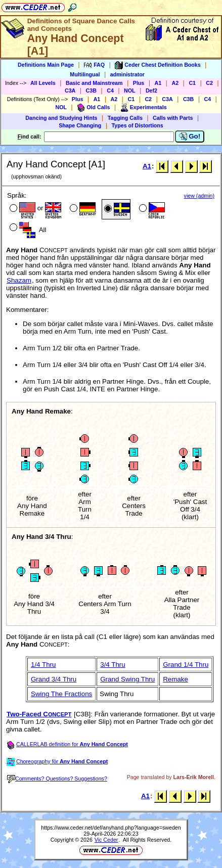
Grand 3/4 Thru (54, 679)
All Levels (43, 83)
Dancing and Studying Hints (61, 118)
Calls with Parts (173, 118)
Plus (139, 83)
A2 (175, 83)
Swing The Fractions (61, 694)
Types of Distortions (138, 125)
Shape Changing (80, 125)
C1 (192, 83)
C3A (70, 90)
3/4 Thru (113, 665)
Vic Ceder (106, 840)
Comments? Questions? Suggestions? (57, 779)
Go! (190, 136)
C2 (209, 83)
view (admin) (199, 196)
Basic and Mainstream (94, 83)
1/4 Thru (43, 665)
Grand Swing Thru (127, 679)
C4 (110, 90)
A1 (158, 83)
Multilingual (85, 74)
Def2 (151, 90)
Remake (175, 679)
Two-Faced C (39, 714)
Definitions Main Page (46, 65)
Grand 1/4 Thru (186, 665)
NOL (130, 90)
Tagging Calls (125, 118)
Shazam (19, 280)
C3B (91, 90)
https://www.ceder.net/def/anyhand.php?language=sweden (111, 828)
